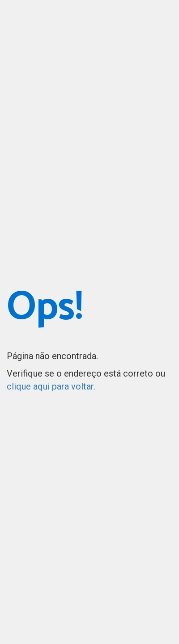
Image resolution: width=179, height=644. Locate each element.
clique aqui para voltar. (51, 386)
